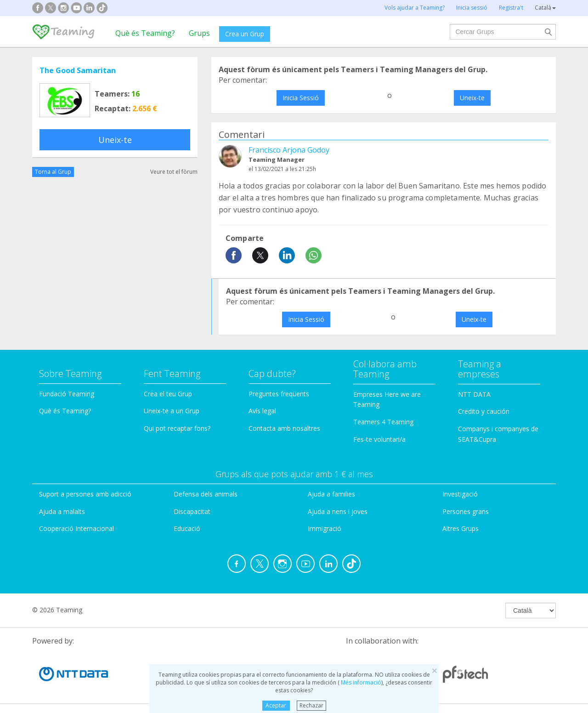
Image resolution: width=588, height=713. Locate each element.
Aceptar (276, 705)
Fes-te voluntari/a (379, 439)
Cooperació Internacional (76, 528)
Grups (199, 33)
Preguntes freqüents (279, 394)
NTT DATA (474, 394)
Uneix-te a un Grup (172, 411)
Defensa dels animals (206, 494)
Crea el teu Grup (168, 394)
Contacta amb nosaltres (284, 428)
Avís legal (262, 411)
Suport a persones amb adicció (85, 494)
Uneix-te (115, 140)
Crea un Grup (245, 34)
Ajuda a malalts (62, 511)
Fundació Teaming (67, 394)
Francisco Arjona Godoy (289, 150)
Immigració (325, 528)
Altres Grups (461, 528)
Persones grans (466, 511)
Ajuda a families (331, 494)
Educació (187, 528)
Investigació (460, 494)
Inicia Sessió (301, 98)
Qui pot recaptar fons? (177, 428)
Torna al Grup (53, 172)
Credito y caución (484, 411)
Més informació (360, 682)
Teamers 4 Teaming (383, 422)
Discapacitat (192, 511)
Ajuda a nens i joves (338, 511)
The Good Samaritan (78, 70)
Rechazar (311, 705)
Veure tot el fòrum (174, 172)
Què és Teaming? (145, 33)
